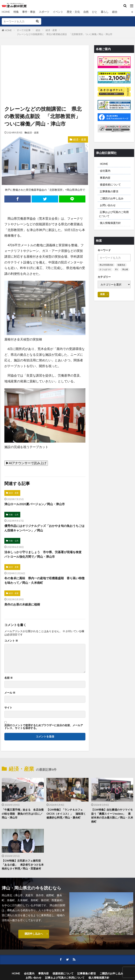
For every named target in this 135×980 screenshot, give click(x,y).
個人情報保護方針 (110, 224)
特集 (16, 12)
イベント (58, 12)
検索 (103, 300)
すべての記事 (24, 30)
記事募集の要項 (109, 192)
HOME (6, 12)
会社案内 (105, 171)
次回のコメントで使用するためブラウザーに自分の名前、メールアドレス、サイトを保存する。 (44, 727)
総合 (115, 12)
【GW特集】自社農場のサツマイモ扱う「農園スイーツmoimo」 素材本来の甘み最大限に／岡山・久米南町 (112, 816)
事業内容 (105, 178)
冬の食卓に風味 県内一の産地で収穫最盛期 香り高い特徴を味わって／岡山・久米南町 (44, 581)
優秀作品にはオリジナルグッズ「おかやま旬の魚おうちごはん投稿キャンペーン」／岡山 (44, 528)
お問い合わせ (108, 206)
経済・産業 (51, 30)
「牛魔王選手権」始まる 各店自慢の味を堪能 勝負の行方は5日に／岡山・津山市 (23, 814)
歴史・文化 (73, 12)
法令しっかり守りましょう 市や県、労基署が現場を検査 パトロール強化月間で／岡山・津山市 (44, 555)
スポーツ (44, 12)
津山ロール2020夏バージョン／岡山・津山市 (36, 504)
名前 (9, 678)
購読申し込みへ (34, 935)
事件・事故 (29, 12)
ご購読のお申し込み (112, 199)
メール (10, 693)
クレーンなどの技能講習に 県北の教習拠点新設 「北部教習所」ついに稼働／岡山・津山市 (66, 34)
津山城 (102, 275)
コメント (11, 641)
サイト (8, 708)
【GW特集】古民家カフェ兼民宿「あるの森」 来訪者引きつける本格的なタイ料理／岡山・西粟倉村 (23, 866)
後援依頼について (110, 185)
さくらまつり (105, 271)
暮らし (105, 12)
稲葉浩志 (121, 266)
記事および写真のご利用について (114, 215)
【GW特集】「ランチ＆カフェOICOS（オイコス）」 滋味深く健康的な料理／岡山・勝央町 (67, 814)
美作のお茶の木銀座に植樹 (23, 605)
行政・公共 (14, 515)
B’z (117, 271)
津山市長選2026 (106, 266)
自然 (86, 12)
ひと (95, 12)
